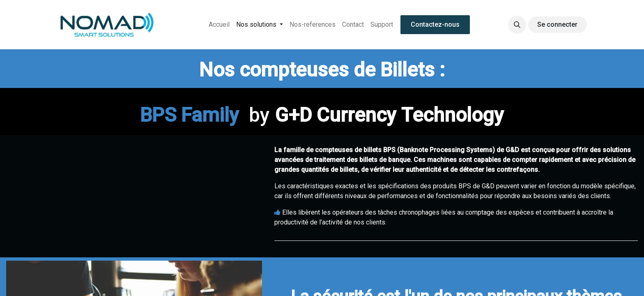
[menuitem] (219, 25)
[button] (517, 25)
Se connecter (557, 24)
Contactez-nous (435, 24)
